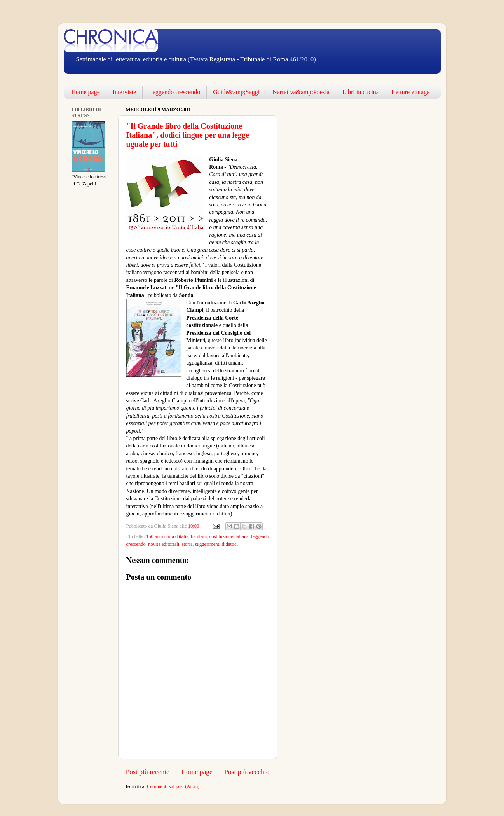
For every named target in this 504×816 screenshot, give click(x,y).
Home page (86, 92)
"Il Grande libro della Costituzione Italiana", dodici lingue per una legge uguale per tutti (188, 135)
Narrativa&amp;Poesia (301, 92)
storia (187, 544)
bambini (199, 536)
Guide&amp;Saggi (236, 92)
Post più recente (148, 772)
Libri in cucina (361, 92)
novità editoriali (164, 544)
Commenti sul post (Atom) (173, 786)
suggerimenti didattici (216, 544)
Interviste (124, 92)
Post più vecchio (247, 772)
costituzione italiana (229, 536)
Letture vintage (411, 92)
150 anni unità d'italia (167, 536)
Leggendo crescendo (174, 92)
